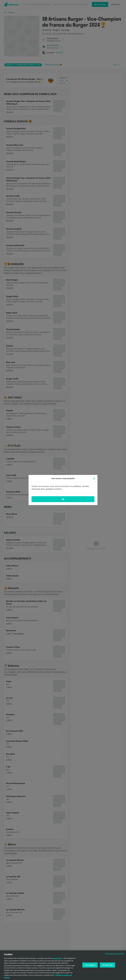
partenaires (58, 960)
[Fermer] (94, 478)
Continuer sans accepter (114, 955)
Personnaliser (90, 966)
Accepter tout (107, 966)
